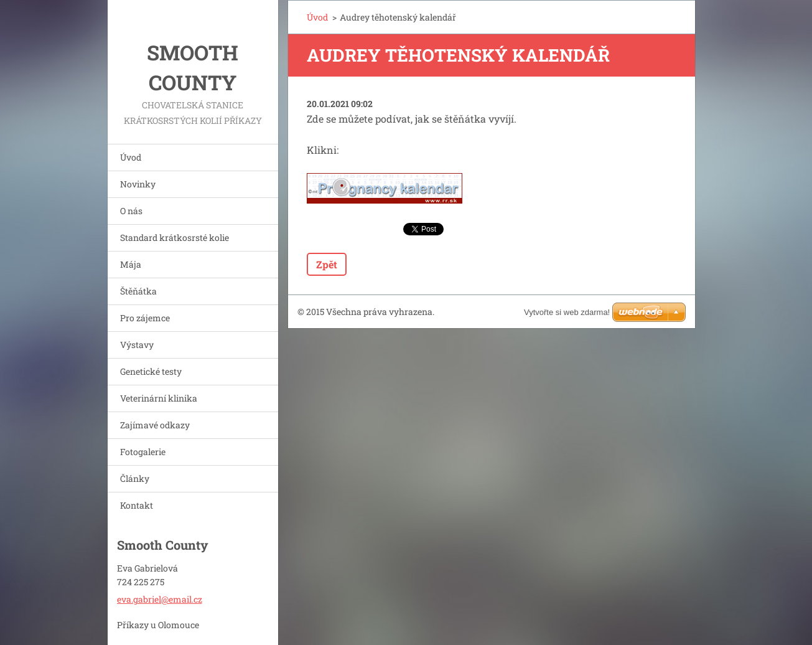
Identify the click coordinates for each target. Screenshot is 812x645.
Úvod (131, 157)
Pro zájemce (145, 318)
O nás (131, 211)
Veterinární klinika (159, 398)
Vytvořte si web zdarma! (567, 312)
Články (135, 478)
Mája (131, 264)
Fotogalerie (143, 452)
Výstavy (137, 345)
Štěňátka (138, 291)
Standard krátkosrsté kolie (175, 238)
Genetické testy (151, 371)
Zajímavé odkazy (155, 425)
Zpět (327, 264)
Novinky (138, 184)
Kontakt (137, 505)
